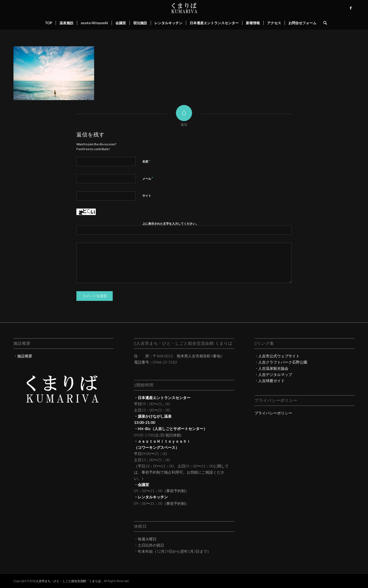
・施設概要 (23, 356)
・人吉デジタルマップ (273, 374)
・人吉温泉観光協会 (271, 368)
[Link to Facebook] (351, 8)
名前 (146, 161)
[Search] (323, 23)
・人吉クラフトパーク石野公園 (281, 362)
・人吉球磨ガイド (270, 381)
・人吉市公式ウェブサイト (277, 356)
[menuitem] (49, 23)
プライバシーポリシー (273, 413)
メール (148, 178)
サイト (147, 196)
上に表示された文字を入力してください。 (170, 223)
